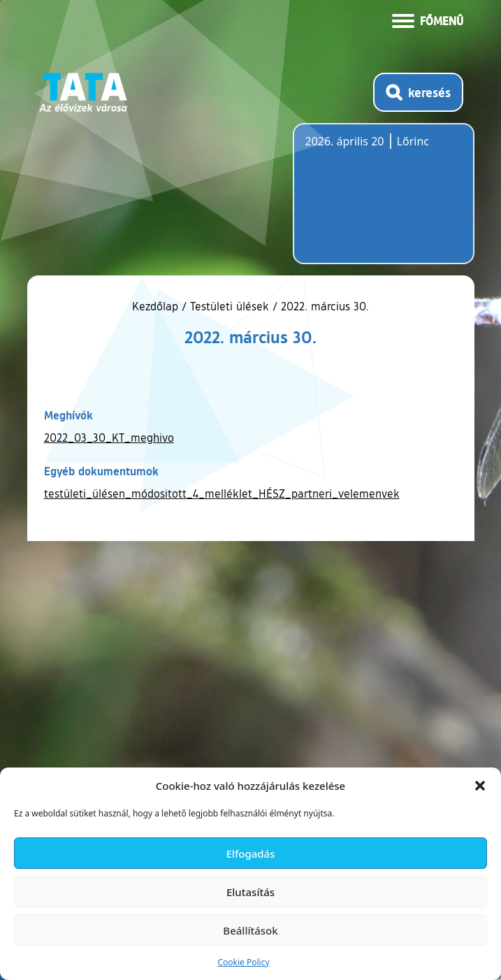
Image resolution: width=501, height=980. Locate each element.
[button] (480, 786)
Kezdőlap (157, 306)
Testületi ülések (230, 306)
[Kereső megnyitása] (418, 92)
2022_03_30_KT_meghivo (109, 438)
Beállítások (250, 930)
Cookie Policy (243, 962)
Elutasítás (250, 892)
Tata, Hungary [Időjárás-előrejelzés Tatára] (384, 202)
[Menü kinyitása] (428, 20)
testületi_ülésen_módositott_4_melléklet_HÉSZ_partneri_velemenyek (222, 493)
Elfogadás (251, 853)
